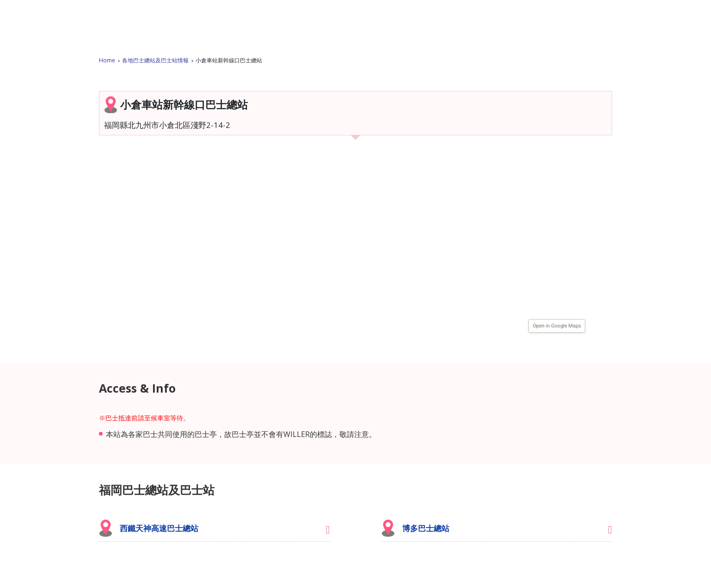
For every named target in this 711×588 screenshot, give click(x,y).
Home (107, 60)
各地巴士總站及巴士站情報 (155, 60)
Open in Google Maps (557, 326)
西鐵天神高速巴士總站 (159, 528)
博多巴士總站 (426, 528)
